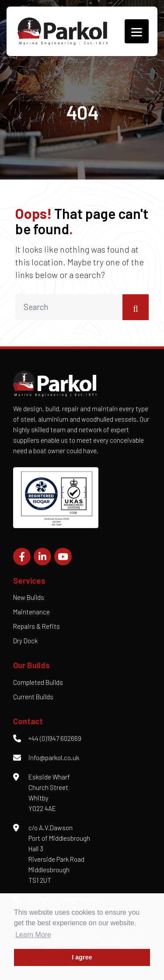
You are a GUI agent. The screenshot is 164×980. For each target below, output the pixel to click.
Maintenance (31, 612)
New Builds (29, 597)
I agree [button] (82, 957)
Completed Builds (38, 682)
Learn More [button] (33, 935)
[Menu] (137, 31)
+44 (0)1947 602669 (55, 738)
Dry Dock (25, 641)
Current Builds (33, 697)
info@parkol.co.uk (54, 758)
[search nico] (69, 307)
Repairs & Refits (37, 626)
